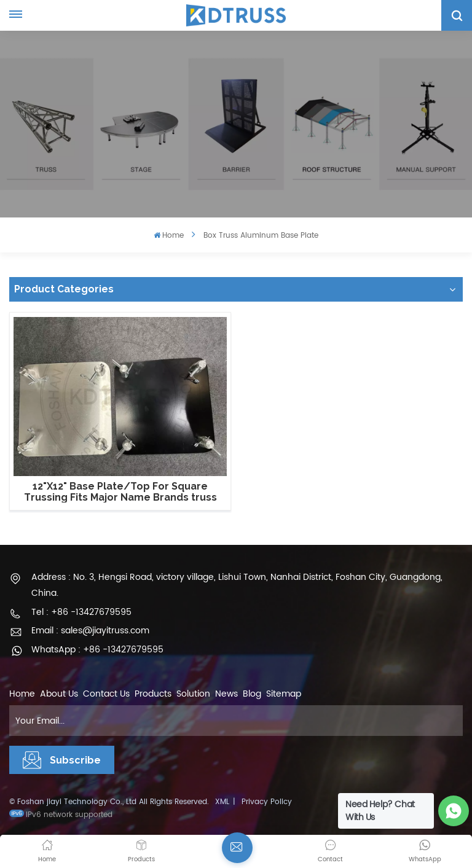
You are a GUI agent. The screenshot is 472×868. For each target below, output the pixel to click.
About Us (59, 694)
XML (222, 802)
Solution (193, 694)
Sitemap (284, 694)
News (226, 694)
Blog (252, 694)
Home (169, 236)
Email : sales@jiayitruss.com (90, 631)
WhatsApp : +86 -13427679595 (97, 650)
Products (153, 694)
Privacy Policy (267, 802)
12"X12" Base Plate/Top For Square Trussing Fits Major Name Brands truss (120, 492)
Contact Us (106, 694)
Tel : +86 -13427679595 (81, 612)
